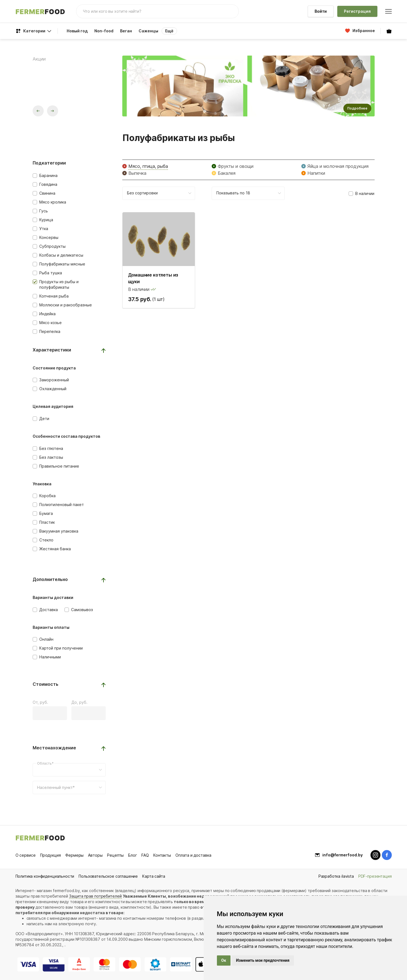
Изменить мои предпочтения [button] (263, 960)
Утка (44, 229)
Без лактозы (51, 457)
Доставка (49, 610)
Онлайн (46, 639)
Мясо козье (50, 323)
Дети (44, 419)
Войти (321, 11)
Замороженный (54, 380)
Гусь (44, 211)
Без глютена (51, 448)
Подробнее (357, 108)
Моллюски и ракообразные (66, 305)
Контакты (162, 855)
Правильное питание (59, 466)
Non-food (104, 31)
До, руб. (79, 702)
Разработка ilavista (336, 876)
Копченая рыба (54, 296)
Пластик (47, 522)
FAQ (145, 855)
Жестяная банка (55, 549)
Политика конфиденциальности (45, 876)
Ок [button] (224, 960)
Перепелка (50, 331)
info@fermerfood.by (343, 855)
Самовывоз (82, 610)
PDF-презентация (375, 876)
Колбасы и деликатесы (61, 255)
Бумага (46, 513)
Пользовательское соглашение (108, 876)
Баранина (48, 175)
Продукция (50, 855)
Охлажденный (53, 389)
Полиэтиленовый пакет (62, 505)
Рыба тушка (51, 273)
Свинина (47, 193)
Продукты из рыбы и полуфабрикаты (59, 284)
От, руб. (40, 702)
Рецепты (115, 855)
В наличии (365, 193)
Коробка (47, 496)
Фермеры (74, 855)
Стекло (46, 540)
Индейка (47, 314)
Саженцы (148, 31)
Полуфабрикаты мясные (62, 264)
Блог (133, 855)
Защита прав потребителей (95, 896)
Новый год (77, 31)
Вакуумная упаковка (59, 531)
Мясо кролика (53, 202)
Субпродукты (52, 246)
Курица (46, 220)
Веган (126, 31)
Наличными (50, 657)
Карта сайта (154, 876)
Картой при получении (61, 648)
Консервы (49, 237)
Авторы (95, 855)
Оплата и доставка (193, 855)
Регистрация (357, 11)
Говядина (48, 184)
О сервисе (26, 855)
